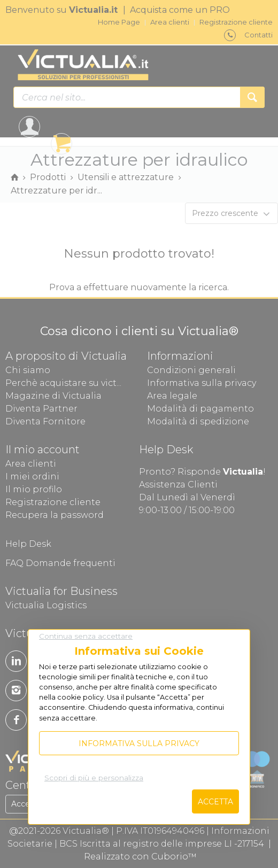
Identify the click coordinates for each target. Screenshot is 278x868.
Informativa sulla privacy (139, 743)
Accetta (215, 802)
